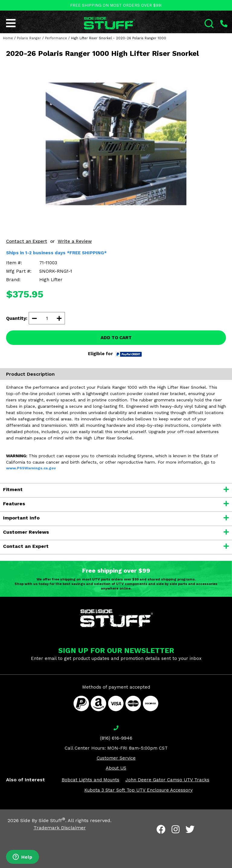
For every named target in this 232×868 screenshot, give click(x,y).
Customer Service (116, 758)
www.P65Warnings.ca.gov (31, 468)
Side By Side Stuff (43, 820)
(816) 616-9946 (116, 738)
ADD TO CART (116, 338)
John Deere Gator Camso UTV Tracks (167, 780)
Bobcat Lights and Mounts (90, 780)
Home (8, 38)
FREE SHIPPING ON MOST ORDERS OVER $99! (116, 5)
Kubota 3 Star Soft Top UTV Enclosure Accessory (139, 790)
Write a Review (75, 241)
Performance (56, 38)
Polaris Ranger (29, 38)
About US (116, 768)
